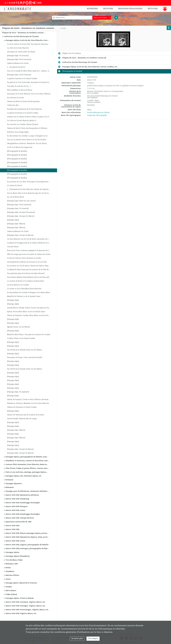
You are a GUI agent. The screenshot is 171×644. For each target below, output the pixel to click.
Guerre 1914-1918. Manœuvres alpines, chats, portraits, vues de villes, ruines (27, 537)
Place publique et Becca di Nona (20, 90)
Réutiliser (153, 9)
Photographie (102, 115)
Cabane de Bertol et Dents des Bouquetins (23, 102)
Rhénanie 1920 (12, 564)
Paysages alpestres (14, 484)
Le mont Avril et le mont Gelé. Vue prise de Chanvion (28, 44)
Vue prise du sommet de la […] (19, 86)
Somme (9, 587)
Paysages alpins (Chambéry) (18, 556)
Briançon (9, 480)
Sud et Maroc (11, 591)
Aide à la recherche (61, 21)
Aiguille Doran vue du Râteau (19, 327)
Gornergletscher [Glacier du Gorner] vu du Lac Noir (27, 262)
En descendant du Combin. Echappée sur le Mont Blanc (29, 293)
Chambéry (10, 572)
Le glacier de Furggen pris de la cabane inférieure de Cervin (29, 243)
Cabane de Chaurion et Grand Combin (22, 407)
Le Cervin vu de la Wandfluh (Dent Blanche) (24, 289)
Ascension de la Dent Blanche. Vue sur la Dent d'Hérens (29, 94)
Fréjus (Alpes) (11, 594)
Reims (8, 568)
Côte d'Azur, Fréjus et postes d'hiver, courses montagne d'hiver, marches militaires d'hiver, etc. (27, 468)
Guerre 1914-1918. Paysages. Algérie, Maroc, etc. (25, 606)
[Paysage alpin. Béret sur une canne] (21, 201)
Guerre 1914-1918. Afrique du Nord (20, 518)
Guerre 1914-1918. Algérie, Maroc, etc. (21, 614)
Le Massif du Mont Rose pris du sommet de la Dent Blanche (29, 270)
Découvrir (108, 9)
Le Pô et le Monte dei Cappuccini (20, 147)
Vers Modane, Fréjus (14, 560)
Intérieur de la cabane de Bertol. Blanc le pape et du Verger (29, 117)
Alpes (89, 110)
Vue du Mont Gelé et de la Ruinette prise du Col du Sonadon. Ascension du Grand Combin (29, 193)
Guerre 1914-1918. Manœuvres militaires (22, 495)
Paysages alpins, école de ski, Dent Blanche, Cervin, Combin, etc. (27, 40)
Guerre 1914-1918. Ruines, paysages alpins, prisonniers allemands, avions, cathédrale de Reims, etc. (27, 533)
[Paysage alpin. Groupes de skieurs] (21, 216)
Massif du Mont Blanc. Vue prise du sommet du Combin (29, 335)
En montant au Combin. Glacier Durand (23, 124)
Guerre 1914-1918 (12, 526)
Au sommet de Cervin (15, 98)
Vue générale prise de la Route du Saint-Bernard (26, 273)
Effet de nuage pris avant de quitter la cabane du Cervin (29, 254)
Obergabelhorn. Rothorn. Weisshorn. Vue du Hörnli (27, 144)
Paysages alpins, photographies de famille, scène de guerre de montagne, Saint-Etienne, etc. (27, 457)
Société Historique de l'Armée (98, 113)
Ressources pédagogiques (130, 9)
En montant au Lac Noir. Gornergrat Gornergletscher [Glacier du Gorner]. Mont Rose (29, 182)
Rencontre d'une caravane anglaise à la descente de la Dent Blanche (29, 251)
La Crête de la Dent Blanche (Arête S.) (22, 121)
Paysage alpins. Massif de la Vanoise (21, 583)
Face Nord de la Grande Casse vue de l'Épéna (25, 350)
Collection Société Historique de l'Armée (21, 37)
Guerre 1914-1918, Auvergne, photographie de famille (27, 549)
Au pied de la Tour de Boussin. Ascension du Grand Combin (29, 82)
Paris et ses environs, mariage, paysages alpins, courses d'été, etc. (27, 472)
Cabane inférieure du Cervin (18, 63)
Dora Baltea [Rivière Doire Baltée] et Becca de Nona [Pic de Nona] (29, 277)
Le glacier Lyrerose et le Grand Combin (22, 79)
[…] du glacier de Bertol (16, 67)
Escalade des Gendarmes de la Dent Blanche (24, 109)
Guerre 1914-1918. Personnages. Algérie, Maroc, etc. (27, 610)
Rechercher (92, 9)
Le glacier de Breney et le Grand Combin (23, 113)
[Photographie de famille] (17, 151)
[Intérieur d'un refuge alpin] (18, 132)
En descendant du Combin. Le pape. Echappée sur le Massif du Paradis (29, 136)
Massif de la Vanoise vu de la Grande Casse (24, 296)
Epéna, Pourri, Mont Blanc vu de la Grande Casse (26, 312)
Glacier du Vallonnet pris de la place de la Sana (26, 415)
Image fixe (91, 115)
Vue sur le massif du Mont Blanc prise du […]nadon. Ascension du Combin (29, 71)
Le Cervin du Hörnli (15, 186)
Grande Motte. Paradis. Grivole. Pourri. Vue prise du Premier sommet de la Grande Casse (29, 308)
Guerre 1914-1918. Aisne (15, 510)
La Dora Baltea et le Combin (18, 285)
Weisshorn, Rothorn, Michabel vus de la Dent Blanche (28, 403)
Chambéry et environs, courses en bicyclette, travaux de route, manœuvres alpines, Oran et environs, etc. (27, 461)
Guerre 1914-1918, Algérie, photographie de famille (27, 545)
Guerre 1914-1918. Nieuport (17, 507)
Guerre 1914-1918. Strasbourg (17, 499)
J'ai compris (93, 639)
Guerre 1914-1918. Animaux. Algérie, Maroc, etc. (25, 602)
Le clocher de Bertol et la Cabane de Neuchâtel (26, 281)
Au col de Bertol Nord (15, 197)
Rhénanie (10, 487)
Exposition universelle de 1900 (18, 522)
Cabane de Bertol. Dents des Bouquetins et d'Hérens (27, 128)
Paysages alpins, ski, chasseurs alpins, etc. (24, 476)
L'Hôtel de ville (13, 105)
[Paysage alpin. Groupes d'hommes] (21, 212)
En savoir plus (77, 639)
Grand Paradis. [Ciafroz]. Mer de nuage (22, 419)
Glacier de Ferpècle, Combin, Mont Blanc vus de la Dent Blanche (29, 316)
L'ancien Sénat (13, 247)
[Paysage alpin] (13, 220)
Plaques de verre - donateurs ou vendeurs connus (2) (24, 33)
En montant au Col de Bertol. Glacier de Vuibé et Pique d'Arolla (29, 266)
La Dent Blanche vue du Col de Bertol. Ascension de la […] (29, 239)
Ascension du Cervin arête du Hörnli (21, 52)
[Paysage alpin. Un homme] (18, 56)
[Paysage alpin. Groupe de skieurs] (20, 235)
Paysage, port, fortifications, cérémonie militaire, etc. (27, 491)
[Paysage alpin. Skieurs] (16, 224)
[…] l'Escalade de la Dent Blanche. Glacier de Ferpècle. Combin (29, 189)
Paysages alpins (12, 552)
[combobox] (102, 18)
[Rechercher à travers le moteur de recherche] (73, 18)
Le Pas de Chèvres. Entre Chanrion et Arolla (24, 258)
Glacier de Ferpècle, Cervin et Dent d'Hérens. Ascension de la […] (29, 400)
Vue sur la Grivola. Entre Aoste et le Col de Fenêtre (27, 140)
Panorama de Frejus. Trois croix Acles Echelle (25, 358)
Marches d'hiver (12, 575)
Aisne (8, 579)
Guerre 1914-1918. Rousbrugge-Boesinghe (23, 503)
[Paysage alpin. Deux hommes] (19, 59)
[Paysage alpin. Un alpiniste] (18, 392)
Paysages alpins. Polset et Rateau (20, 598)
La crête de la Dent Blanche (18, 48)
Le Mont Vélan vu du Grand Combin (21, 338)
